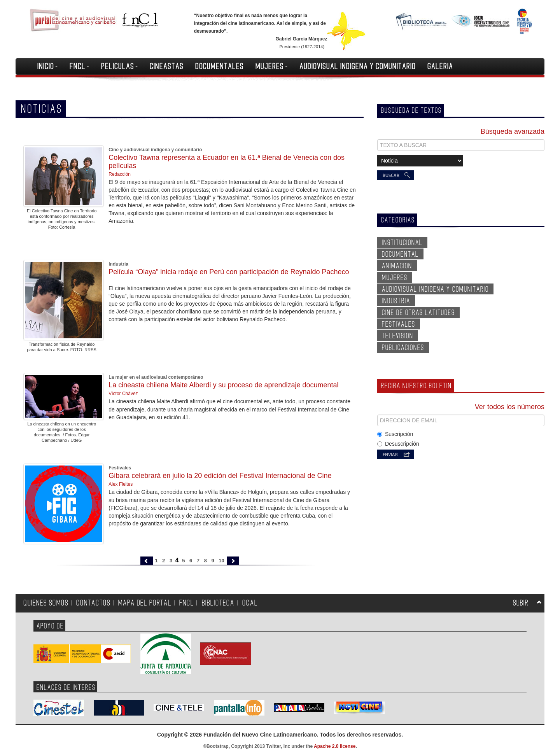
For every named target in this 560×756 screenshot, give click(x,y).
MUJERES (272, 66)
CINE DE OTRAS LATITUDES (418, 313)
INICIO (48, 66)
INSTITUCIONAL (402, 243)
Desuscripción (398, 444)
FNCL (80, 66)
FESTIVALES (399, 324)
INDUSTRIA (396, 301)
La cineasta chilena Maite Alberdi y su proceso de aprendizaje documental (223, 385)
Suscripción (395, 434)
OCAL (250, 603)
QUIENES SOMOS (46, 603)
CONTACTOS (93, 603)
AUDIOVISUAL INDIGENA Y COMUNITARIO (358, 66)
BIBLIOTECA (218, 603)
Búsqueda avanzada (513, 131)
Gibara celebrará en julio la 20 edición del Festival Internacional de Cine (220, 476)
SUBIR (521, 603)
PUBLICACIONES (403, 348)
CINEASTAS (167, 66)
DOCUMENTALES (220, 66)
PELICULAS (120, 66)
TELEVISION (398, 336)
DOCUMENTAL (400, 254)
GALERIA (440, 66)
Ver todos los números (510, 407)
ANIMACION (397, 266)
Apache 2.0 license (335, 746)
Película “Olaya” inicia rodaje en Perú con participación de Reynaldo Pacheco (229, 272)
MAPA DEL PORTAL (145, 603)
